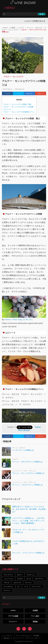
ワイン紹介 (35, 616)
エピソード (7, 109)
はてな (30, 93)
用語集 (35, 622)
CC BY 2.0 (27, 319)
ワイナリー (13, 622)
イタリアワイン (39, 579)
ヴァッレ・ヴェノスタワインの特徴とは (28, 473)
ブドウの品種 (13, 616)
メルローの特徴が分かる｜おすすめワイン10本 (28, 542)
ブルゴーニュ (31, 575)
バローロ (6, 583)
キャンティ (29, 583)
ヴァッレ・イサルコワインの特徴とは (27, 485)
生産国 (13, 28)
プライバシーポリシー (33, 638)
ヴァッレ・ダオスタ (34, 28)
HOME (13, 610)
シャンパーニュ (9, 579)
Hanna (8, 319)
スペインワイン (37, 586)
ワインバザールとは (23, 636)
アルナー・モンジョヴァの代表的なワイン (19, 112)
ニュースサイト (7, 636)
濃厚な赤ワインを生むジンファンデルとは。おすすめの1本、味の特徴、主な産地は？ (29, 509)
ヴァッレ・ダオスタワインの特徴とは (27, 462)
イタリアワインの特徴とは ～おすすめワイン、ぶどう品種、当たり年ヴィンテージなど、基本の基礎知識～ (28, 521)
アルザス (20, 579)
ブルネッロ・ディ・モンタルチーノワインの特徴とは (28, 531)
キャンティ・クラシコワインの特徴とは (28, 553)
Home (5, 28)
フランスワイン (9, 575)
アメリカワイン (9, 586)
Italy (20, 319)
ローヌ (29, 579)
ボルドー (20, 575)
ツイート (18, 93)
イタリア (21, 28)
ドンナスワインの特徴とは (23, 450)
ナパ (19, 586)
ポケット (41, 93)
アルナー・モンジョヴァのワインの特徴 (18, 107)
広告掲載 (36, 636)
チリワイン (7, 590)
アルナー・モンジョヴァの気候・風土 (17, 104)
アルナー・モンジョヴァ (14, 77)
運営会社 (7, 638)
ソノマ (26, 586)
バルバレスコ (17, 583)
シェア (7, 93)
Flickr (15, 319)
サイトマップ (18, 638)
